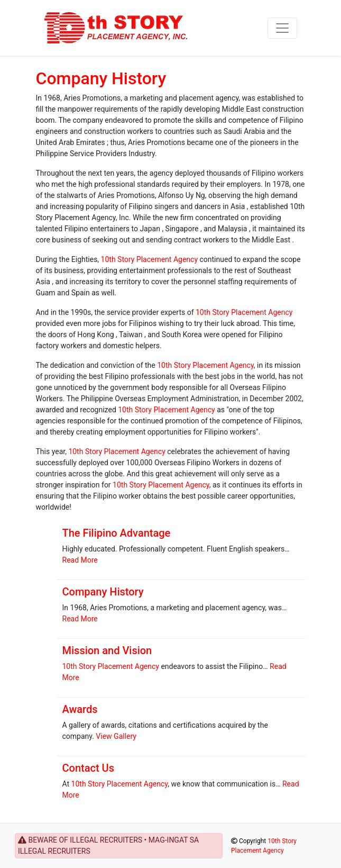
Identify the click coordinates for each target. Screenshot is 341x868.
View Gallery (116, 736)
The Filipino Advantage (117, 533)
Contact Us (88, 768)
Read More (80, 560)
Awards (80, 709)
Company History (101, 78)
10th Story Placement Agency (149, 259)
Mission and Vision (107, 650)
